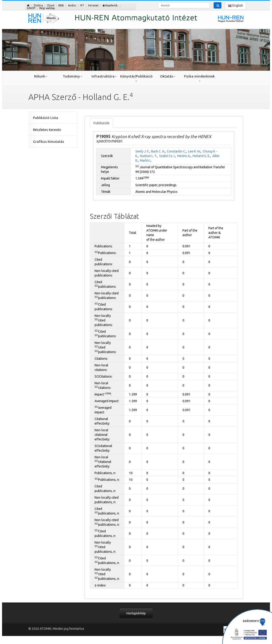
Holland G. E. (201, 156)
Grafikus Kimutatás (49, 142)
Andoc (72, 5)
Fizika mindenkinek (199, 78)
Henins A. (184, 156)
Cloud (51, 5)
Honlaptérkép (136, 613)
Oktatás (168, 76)
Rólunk (41, 76)
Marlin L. (146, 160)
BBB (61, 5)
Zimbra (38, 5)
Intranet (93, 5)
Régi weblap (47, 8)
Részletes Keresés (47, 130)
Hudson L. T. (148, 156)
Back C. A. (158, 151)
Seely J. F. (142, 151)
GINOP (31, 8)
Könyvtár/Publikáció (136, 78)
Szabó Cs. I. (167, 156)
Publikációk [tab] (101, 123)
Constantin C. (176, 151)
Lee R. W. (194, 151)
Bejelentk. (110, 5)
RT (82, 5)
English (235, 6)
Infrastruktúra (104, 76)
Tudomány (72, 76)
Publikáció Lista (46, 118)
